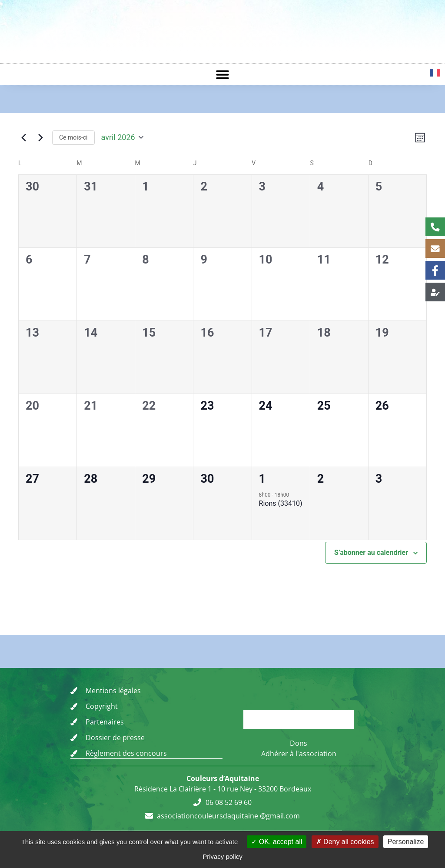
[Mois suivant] (40, 139)
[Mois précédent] (23, 139)
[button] (222, 74)
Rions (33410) (281, 506)
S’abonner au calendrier (371, 555)
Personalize (406, 842)
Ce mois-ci (73, 138)
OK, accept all (277, 842)
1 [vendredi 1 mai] (262, 481)
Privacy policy (222, 856)
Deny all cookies (345, 842)
